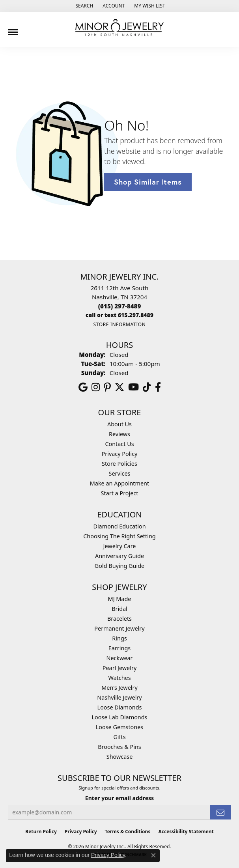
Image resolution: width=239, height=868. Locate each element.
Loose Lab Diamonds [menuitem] (119, 717)
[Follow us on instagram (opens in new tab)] (96, 387)
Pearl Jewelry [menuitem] (119, 668)
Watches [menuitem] (119, 678)
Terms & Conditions (128, 832)
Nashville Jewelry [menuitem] (119, 697)
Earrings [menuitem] (119, 648)
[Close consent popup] (153, 855)
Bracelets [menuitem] (119, 619)
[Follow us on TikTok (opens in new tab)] (147, 387)
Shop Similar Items (148, 182)
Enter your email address (119, 798)
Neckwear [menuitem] (119, 658)
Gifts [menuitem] (119, 737)
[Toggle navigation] (13, 29)
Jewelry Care (120, 546)
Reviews (119, 434)
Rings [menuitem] (119, 638)
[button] (83, 6)
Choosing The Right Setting (119, 536)
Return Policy (41, 832)
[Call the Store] (120, 306)
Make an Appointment (119, 483)
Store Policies (119, 464)
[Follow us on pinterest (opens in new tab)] (107, 387)
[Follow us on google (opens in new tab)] (83, 387)
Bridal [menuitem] (119, 609)
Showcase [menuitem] (120, 757)
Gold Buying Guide (119, 566)
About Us (119, 424)
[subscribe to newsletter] (220, 812)
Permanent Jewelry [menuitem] (119, 628)
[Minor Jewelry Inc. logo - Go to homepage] (119, 28)
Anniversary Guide (119, 556)
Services (120, 473)
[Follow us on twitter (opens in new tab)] (119, 387)
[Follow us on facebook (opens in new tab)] (158, 387)
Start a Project (120, 493)
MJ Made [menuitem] (120, 599)
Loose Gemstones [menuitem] (119, 727)
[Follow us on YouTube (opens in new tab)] (134, 387)
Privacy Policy (120, 454)
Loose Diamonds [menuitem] (120, 707)
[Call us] (119, 315)
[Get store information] (119, 324)
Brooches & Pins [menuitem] (119, 747)
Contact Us (119, 444)
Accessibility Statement (186, 832)
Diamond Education (119, 526)
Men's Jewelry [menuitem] (119, 688)
